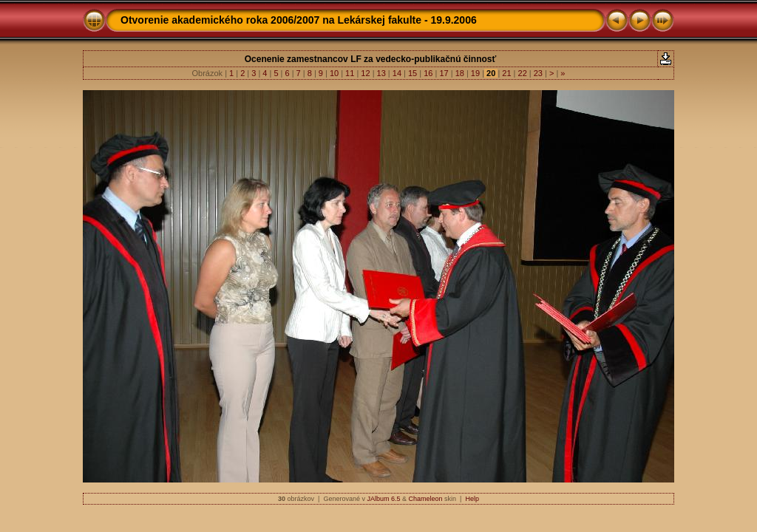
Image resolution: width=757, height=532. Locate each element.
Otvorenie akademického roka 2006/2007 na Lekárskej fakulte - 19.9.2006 (299, 20)
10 (334, 73)
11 (350, 73)
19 (475, 73)
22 (522, 73)
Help (472, 499)
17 (444, 73)
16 (428, 73)
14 (397, 73)
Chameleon (426, 499)
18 (460, 73)
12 (365, 73)
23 (538, 73)
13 (381, 73)
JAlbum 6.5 (383, 499)
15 (413, 73)
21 (506, 73)
